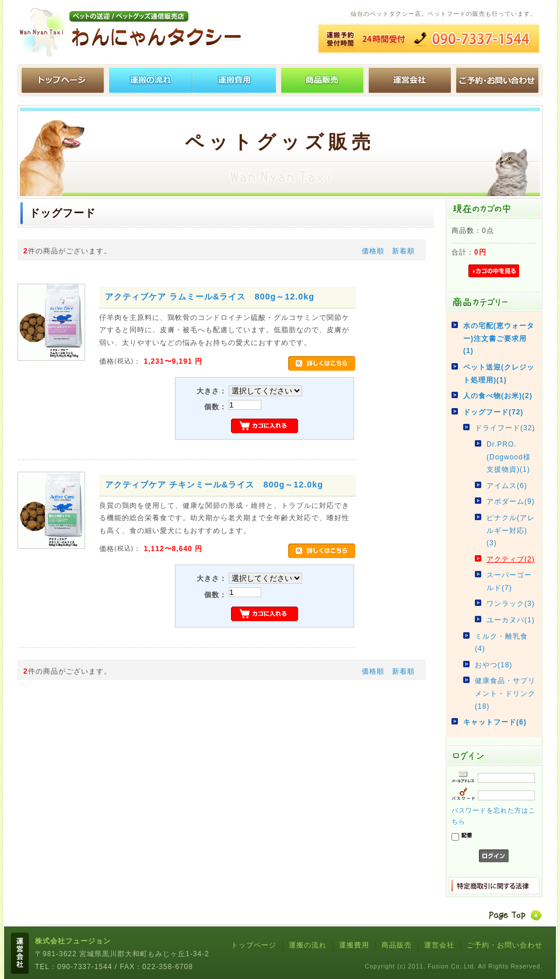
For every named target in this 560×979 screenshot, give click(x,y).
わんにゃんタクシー (134, 32)
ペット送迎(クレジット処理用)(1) (499, 374)
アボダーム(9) (511, 501)
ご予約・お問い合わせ (499, 80)
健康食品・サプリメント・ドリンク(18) (505, 693)
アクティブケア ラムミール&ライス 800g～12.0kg (210, 297)
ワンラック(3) (511, 604)
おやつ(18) (494, 665)
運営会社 (411, 80)
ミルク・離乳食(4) (501, 643)
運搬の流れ (149, 80)
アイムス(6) (507, 486)
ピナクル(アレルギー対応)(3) (511, 530)
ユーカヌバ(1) (511, 620)
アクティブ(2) (511, 559)
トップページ (61, 80)
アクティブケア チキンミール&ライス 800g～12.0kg (214, 485)
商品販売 (397, 945)
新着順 (403, 251)
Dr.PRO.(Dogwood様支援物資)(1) (509, 457)
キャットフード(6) (495, 722)
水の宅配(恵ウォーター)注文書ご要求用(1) (499, 338)
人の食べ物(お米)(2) (498, 396)
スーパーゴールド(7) (509, 581)
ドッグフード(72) (493, 412)
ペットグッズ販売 (324, 80)
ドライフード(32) (505, 428)
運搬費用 (236, 80)
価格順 (373, 251)
